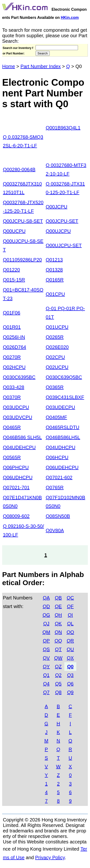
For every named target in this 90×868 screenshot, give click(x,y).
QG (46, 615)
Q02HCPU (14, 367)
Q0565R (12, 457)
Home (9, 66)
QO (70, 632)
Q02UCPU (57, 367)
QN (58, 632)
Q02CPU (55, 357)
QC (70, 598)
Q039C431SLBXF (65, 397)
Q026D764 (15, 347)
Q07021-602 (59, 477)
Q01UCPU (57, 327)
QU (70, 649)
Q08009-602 (16, 516)
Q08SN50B (58, 516)
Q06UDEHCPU (62, 467)
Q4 (46, 684)
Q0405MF (57, 417)
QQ (58, 641)
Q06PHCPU (16, 467)
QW (58, 658)
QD (46, 606)
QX (70, 658)
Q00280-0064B (19, 169)
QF (70, 606)
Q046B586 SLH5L (22, 437)
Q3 (70, 675)
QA (46, 598)
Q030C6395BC (19, 377)
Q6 (70, 684)
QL (70, 624)
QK (58, 624)
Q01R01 (12, 327)
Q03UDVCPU (18, 417)
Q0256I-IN (14, 337)
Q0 (70, 667)
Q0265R (55, 337)
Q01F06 (12, 313)
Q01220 (11, 270)
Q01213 (54, 260)
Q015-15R (14, 280)
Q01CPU (55, 294)
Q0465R (12, 427)
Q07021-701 (16, 487)
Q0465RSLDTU (63, 427)
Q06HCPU (57, 457)
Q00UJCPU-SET (64, 245)
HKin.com (70, 18)
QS (46, 649)
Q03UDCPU (16, 407)
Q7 (46, 692)
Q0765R (55, 487)
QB (58, 598)
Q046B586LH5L (63, 437)
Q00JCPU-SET (62, 221)
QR (70, 641)
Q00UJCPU (58, 231)
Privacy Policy (50, 857)
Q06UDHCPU (18, 477)
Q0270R (12, 357)
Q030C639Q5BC (64, 377)
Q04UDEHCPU (19, 447)
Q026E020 (57, 347)
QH (58, 615)
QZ (58, 667)
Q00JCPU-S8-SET (23, 221)
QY (46, 667)
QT (58, 649)
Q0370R (12, 397)
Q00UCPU (14, 231)
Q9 (70, 692)
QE (58, 606)
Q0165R (55, 280)
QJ (46, 624)
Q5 (58, 684)
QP (46, 641)
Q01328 (54, 270)
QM (46, 632)
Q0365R (55, 387)
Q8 (58, 692)
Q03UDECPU (60, 407)
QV (46, 658)
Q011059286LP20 (22, 260)
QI (70, 615)
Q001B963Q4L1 (63, 128)
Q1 (46, 675)
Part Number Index (41, 66)
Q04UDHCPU (61, 447)
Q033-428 (14, 387)
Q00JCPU (57, 207)
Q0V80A (55, 530)
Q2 (58, 675)
